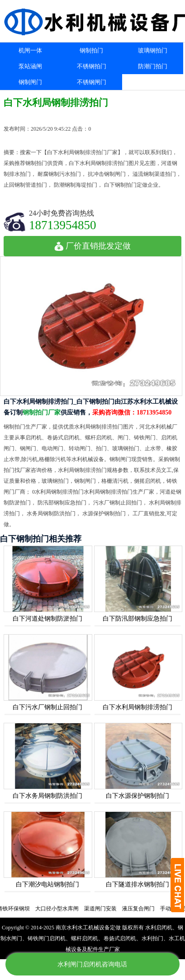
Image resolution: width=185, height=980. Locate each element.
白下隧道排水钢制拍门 (138, 884)
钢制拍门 (91, 50)
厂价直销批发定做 (92, 246)
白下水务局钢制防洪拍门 (47, 796)
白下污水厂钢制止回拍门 (47, 707)
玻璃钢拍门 (153, 50)
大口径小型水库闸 (60, 909)
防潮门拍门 (153, 66)
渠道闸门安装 (103, 909)
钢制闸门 (30, 82)
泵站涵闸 (30, 66)
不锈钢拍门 (92, 66)
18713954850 (63, 225)
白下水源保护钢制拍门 (138, 796)
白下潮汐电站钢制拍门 (47, 884)
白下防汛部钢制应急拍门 (138, 619)
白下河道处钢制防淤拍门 (47, 619)
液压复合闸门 (141, 909)
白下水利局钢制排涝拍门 (138, 707)
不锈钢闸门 (92, 82)
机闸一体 (30, 50)
